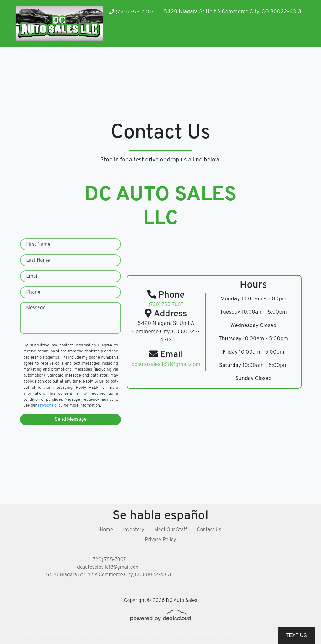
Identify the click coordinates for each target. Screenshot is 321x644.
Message (36, 308)
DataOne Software (114, 633)
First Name (38, 245)
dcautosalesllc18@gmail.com (108, 567)
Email (32, 277)
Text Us (296, 635)
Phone (33, 293)
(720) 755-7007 (131, 12)
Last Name (38, 261)
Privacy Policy (50, 406)
